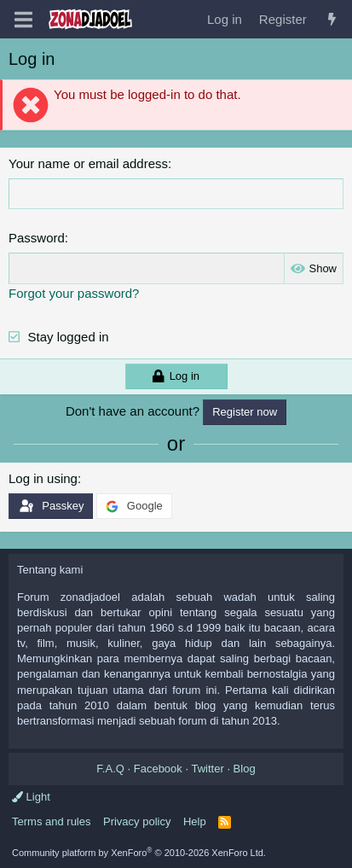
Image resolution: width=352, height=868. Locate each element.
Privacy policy (137, 821)
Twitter (207, 769)
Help (195, 821)
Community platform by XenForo (139, 853)
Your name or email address (88, 163)
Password (37, 238)
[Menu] (23, 20)
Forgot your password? (74, 293)
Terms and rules (51, 821)
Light (31, 797)
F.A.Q (110, 769)
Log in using (43, 478)
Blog (245, 769)
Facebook (158, 769)
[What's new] (332, 19)
